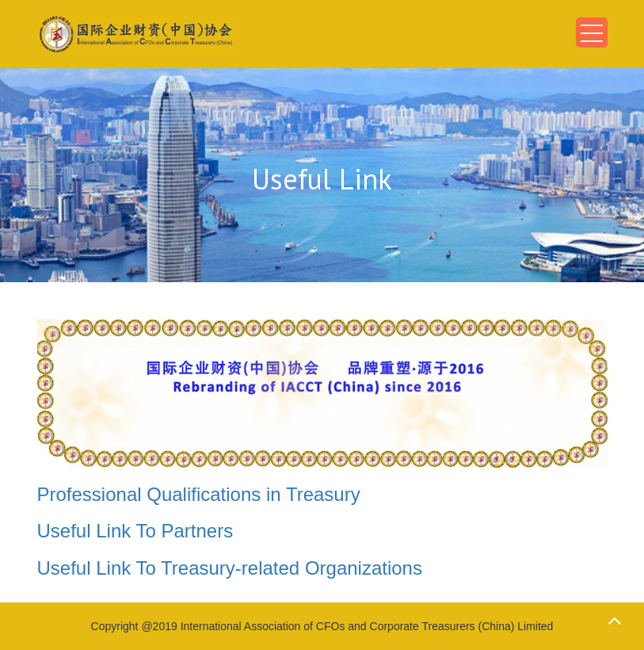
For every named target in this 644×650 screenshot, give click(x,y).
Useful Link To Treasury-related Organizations (230, 568)
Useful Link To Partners (135, 531)
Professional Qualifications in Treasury (199, 494)
